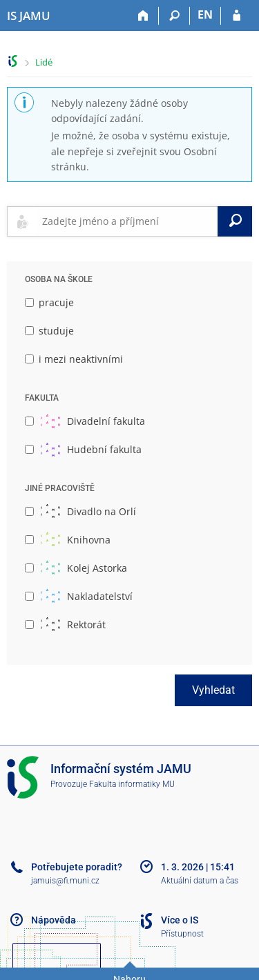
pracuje (49, 302)
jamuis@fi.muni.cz (65, 881)
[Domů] (143, 16)
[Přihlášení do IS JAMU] (237, 16)
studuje (49, 331)
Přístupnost (182, 934)
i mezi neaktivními (74, 359)
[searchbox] (127, 221)
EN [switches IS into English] (205, 14)
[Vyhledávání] (174, 16)
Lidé (44, 62)
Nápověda (54, 920)
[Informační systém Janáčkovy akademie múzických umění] (29, 16)
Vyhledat (213, 690)
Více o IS (180, 920)
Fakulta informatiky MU (132, 784)
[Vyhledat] (235, 221)
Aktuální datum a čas (200, 881)
